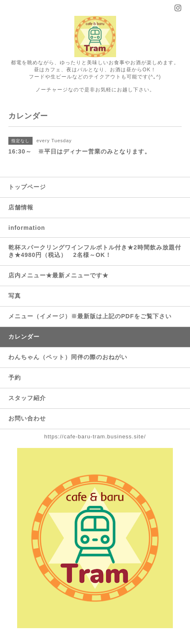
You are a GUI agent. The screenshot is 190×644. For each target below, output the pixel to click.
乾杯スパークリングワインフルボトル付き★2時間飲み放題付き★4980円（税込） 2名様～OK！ (95, 251)
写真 (15, 296)
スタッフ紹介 (27, 398)
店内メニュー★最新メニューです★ (58, 275)
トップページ (27, 187)
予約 (15, 377)
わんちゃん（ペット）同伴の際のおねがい (68, 357)
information (27, 228)
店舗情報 (21, 207)
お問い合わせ (27, 418)
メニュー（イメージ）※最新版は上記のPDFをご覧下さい (90, 316)
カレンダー (24, 337)
